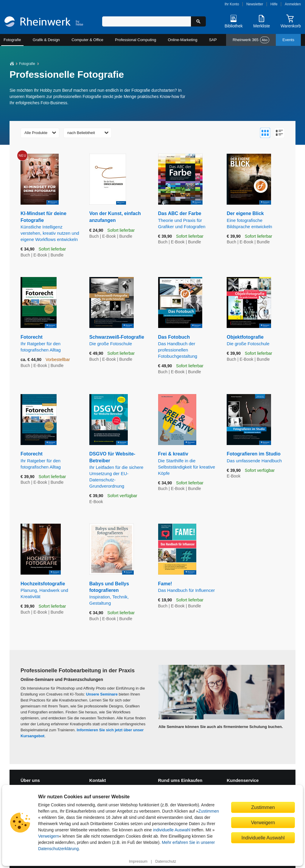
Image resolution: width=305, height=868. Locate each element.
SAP (213, 40)
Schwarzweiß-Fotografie (119, 341)
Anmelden (293, 4)
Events (288, 40)
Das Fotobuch (188, 347)
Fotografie (12, 40)
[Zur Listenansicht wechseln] (279, 133)
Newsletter (255, 4)
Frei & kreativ (188, 464)
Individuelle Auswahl (263, 838)
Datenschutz (166, 861)
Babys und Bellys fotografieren (119, 594)
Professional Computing (136, 40)
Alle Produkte (36, 133)
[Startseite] (44, 22)
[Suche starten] (198, 21)
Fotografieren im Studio (257, 457)
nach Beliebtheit (81, 133)
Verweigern (49, 836)
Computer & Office (87, 40)
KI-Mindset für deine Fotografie (50, 227)
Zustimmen (209, 811)
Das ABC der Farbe (188, 220)
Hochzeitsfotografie (50, 590)
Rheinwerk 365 (251, 40)
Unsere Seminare (102, 694)
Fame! (188, 587)
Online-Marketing (182, 40)
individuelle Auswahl (172, 830)
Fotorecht (50, 344)
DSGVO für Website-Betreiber (119, 470)
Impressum (138, 861)
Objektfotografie (257, 341)
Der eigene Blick (257, 220)
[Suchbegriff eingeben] (147, 21)
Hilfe (274, 4)
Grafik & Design (46, 40)
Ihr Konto (232, 4)
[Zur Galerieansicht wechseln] (265, 133)
